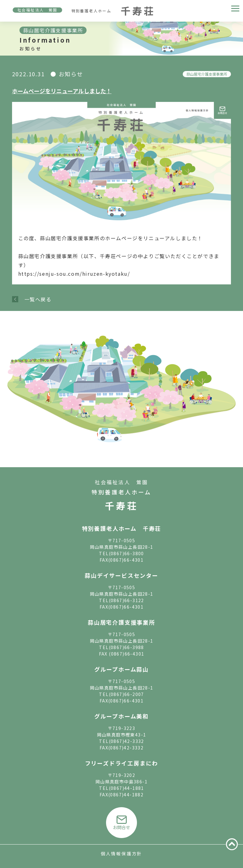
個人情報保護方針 (121, 853)
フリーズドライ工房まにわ (122, 763)
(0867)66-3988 (126, 647)
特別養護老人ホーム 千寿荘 (121, 528)
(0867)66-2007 (126, 694)
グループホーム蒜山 (121, 669)
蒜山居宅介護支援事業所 (207, 74)
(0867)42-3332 (126, 741)
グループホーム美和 (121, 716)
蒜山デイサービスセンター (121, 575)
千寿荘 (121, 505)
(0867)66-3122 (126, 600)
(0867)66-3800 (126, 553)
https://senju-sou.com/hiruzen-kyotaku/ (74, 274)
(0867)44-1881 (126, 788)
